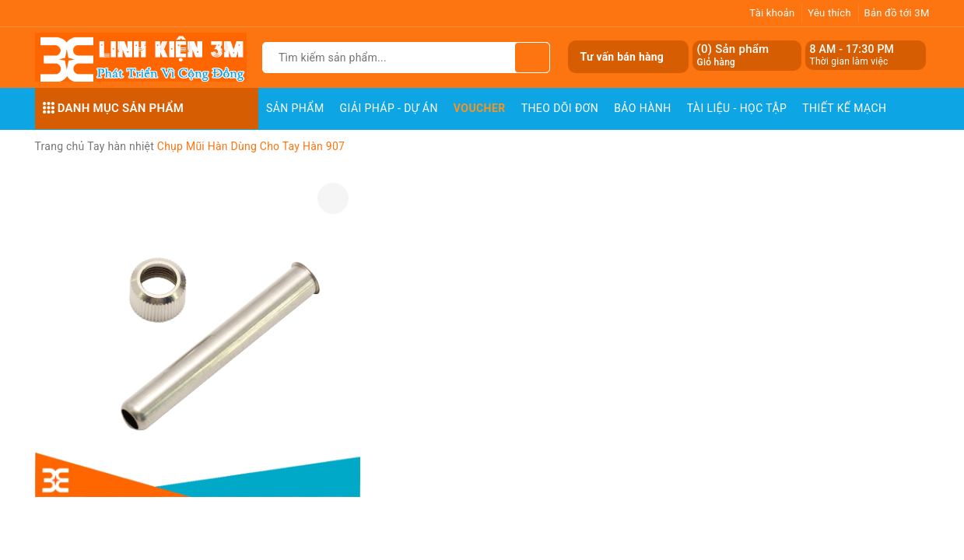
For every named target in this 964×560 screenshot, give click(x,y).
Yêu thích (829, 13)
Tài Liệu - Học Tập (737, 108)
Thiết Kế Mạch (844, 108)
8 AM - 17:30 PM (852, 49)
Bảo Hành (642, 108)
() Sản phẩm (733, 56)
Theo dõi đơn (560, 108)
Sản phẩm (295, 108)
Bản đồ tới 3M (897, 13)
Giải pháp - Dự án (389, 108)
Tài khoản (772, 13)
